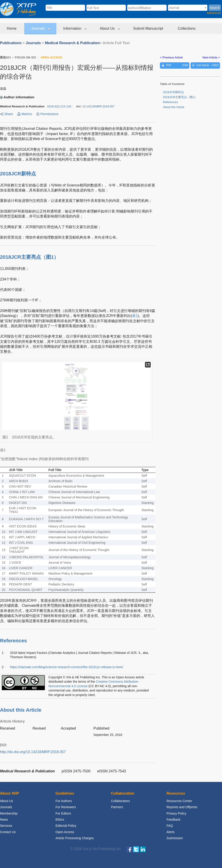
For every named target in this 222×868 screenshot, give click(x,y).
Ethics (60, 820)
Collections (187, 28)
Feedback (173, 820)
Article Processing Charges (75, 838)
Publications (11, 43)
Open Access (65, 832)
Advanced (214, 13)
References (170, 102)
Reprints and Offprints (182, 807)
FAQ (170, 826)
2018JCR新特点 (173, 92)
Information (75, 28)
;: (59, 106)
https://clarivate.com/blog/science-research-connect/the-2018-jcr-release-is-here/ (67, 667)
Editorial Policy (66, 826)
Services (6, 826)
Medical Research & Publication (72, 43)
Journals (40, 28)
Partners (117, 807)
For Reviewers (66, 807)
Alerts (171, 832)
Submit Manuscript (149, 28)
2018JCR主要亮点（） (180, 97)
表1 (135, 316)
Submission (175, 838)
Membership (9, 813)
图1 (50, 257)
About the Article (174, 107)
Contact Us (8, 832)
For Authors (64, 801)
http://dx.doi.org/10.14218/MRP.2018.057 (33, 752)
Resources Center (179, 801)
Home (12, 28)
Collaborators (120, 801)
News (4, 820)
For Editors (63, 813)
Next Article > (211, 57)
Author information (18, 97)
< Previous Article (171, 57)
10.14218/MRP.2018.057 (98, 106)
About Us (110, 28)
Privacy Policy (176, 813)
